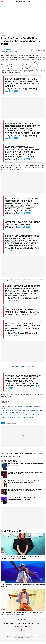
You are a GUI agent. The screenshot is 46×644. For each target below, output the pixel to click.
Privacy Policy (36, 634)
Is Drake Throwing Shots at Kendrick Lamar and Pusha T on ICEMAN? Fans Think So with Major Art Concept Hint (24, 481)
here (31, 394)
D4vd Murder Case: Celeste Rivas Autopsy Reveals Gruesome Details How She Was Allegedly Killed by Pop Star (25, 490)
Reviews (31, 624)
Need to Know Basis (19, 366)
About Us (9, 634)
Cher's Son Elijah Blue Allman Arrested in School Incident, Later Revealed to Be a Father (26, 473)
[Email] (41, 50)
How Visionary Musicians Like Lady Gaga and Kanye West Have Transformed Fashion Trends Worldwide (21, 558)
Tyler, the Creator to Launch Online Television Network (17, 417)
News (3, 36)
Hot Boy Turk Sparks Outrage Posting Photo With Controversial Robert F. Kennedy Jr (26, 464)
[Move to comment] (44, 50)
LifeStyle (19, 626)
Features (13, 624)
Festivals (27, 626)
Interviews (22, 624)
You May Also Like (12, 531)
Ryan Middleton (7, 49)
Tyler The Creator (11, 423)
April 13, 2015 (12, 91)
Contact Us (16, 634)
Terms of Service (26, 634)
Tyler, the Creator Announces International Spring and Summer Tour (21, 415)
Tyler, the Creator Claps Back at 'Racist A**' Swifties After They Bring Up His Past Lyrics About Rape (22, 613)
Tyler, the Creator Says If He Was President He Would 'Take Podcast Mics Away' (23, 585)
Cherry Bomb (5, 57)
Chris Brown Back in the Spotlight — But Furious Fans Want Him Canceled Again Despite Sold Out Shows (25, 498)
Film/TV (39, 624)
